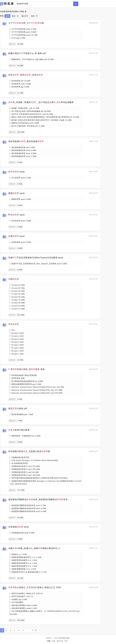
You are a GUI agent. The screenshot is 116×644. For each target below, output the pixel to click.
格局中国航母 (19, 430)
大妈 (14, 279)
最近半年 (25, 16)
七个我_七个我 (26, 23)
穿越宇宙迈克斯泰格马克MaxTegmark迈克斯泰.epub (36, 258)
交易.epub (16, 236)
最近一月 (15, 16)
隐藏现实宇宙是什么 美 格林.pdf (27, 53)
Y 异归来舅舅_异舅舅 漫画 (26, 369)
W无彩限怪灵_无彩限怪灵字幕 (29, 451)
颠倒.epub (16, 193)
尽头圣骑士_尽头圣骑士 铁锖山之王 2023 (35, 587)
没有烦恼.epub (19, 527)
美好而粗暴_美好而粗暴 (26, 141)
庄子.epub (16, 172)
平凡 (14, 324)
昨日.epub (16, 215)
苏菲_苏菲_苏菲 (26, 75)
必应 (54, 641)
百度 (66, 641)
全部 (7, 16)
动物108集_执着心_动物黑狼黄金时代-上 (34, 548)
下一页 (34, 630)
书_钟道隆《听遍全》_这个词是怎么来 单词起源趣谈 (41, 102)
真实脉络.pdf (18, 408)
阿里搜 (61, 638)
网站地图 (66, 638)
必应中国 (60, 641)
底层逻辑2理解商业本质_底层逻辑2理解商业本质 (38, 499)
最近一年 (34, 16)
